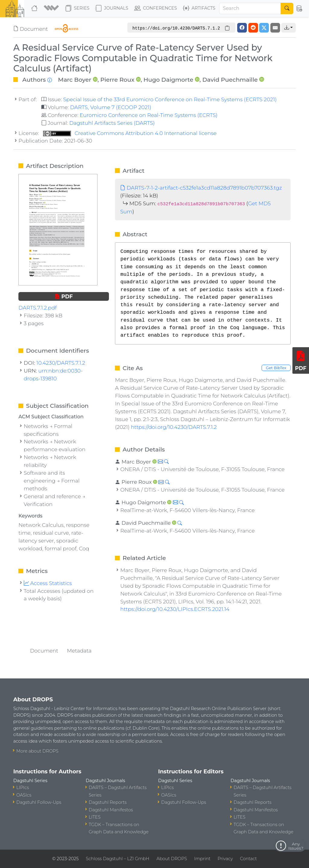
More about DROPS (37, 751)
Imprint (202, 859)
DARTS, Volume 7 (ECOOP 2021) (111, 107)
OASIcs (24, 795)
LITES (95, 817)
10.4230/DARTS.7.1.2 (61, 363)
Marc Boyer (75, 80)
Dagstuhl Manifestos (111, 810)
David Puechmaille (230, 80)
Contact (248, 859)
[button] (52, 8)
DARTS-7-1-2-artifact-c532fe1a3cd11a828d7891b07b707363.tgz (201, 188)
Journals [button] (112, 8)
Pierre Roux (117, 80)
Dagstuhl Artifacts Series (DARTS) (112, 123)
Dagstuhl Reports (108, 802)
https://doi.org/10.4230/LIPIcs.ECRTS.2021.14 (175, 609)
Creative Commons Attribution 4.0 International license (130, 133)
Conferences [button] (156, 8)
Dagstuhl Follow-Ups (39, 802)
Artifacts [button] (199, 8)
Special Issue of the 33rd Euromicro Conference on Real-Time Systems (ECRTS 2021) (170, 99)
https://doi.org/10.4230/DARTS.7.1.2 (174, 427)
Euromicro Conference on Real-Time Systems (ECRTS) (149, 115)
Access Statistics (48, 583)
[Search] (250, 8)
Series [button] (77, 8)
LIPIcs (23, 788)
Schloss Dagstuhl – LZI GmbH (117, 859)
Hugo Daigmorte (168, 80)
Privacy (225, 859)
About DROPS (172, 859)
